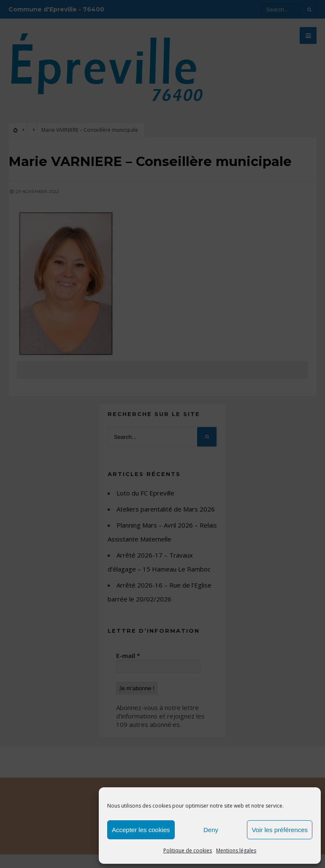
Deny (211, 830)
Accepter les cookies (141, 830)
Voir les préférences (280, 830)
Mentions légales (236, 850)
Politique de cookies (188, 850)
